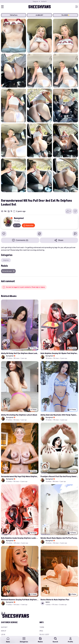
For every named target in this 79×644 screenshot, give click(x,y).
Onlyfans (6, 260)
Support (4, 627)
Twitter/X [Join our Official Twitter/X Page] (44, 1)
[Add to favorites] (4, 234)
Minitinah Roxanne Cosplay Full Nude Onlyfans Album (20, 600)
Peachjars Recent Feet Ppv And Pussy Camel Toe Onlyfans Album (59, 476)
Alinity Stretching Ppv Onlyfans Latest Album (19, 415)
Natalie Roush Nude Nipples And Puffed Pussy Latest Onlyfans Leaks (59, 538)
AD (43, 603)
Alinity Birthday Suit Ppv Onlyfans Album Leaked (20, 353)
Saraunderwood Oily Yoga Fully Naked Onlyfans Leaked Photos (20, 476)
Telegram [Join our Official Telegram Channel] (35, 1)
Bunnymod (19, 218)
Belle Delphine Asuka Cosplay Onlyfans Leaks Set (20, 538)
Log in (3, 634)
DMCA (41, 631)
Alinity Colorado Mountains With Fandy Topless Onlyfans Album (59, 415)
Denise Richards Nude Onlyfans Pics (55, 600)
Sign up (4, 631)
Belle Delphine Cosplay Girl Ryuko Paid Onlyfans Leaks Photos (59, 353)
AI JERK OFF (39, 15)
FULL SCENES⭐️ (65, 15)
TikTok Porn (14, 15)
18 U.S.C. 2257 (44, 634)
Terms (42, 627)
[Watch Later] (39, 234)
